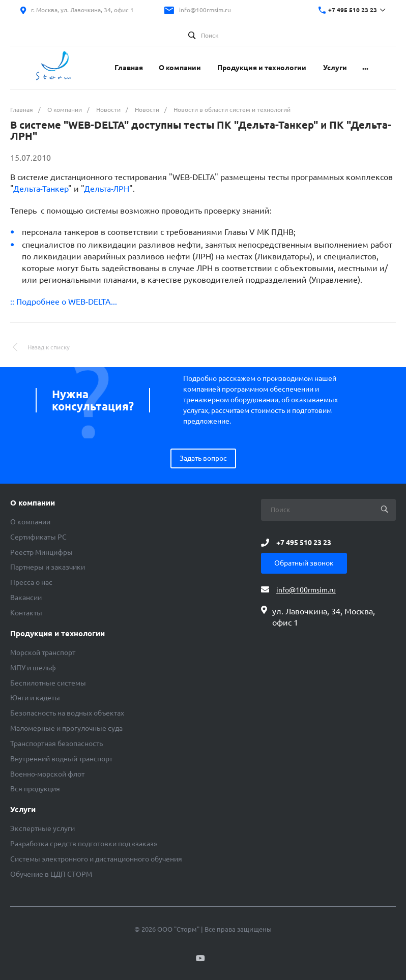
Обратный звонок (304, 563)
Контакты (26, 613)
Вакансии (26, 598)
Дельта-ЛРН (107, 189)
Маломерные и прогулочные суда (66, 728)
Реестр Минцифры (41, 552)
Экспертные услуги (42, 828)
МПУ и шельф (33, 668)
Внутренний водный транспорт (61, 759)
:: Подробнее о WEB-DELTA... (64, 302)
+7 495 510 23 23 (353, 10)
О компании (33, 503)
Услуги (23, 810)
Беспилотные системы (48, 683)
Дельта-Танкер (41, 189)
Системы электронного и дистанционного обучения (96, 859)
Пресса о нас (31, 582)
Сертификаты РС (38, 537)
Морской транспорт (43, 652)
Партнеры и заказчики (48, 567)
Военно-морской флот (47, 774)
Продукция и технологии (57, 634)
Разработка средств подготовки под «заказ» (84, 844)
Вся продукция (35, 789)
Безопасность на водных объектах (67, 713)
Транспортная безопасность (56, 744)
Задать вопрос (203, 458)
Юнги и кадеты (35, 698)
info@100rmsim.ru (205, 10)
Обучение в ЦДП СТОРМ (51, 874)
